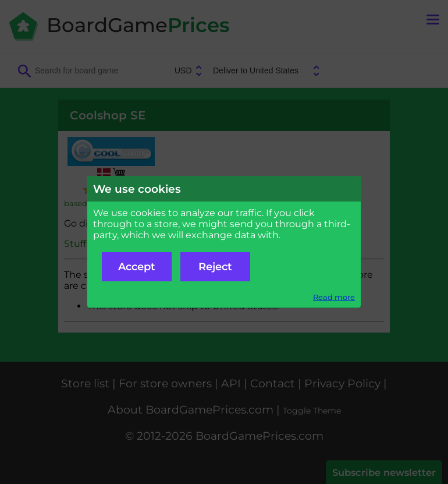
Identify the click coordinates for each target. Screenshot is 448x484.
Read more (334, 297)
